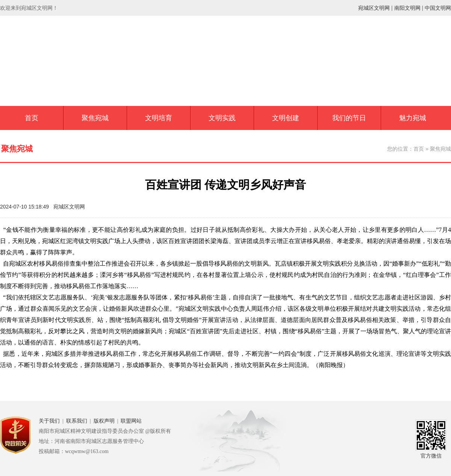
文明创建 (286, 118)
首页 (32, 118)
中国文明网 (438, 8)
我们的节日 (349, 118)
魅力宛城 (413, 118)
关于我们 (49, 421)
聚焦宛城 (95, 118)
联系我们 (77, 421)
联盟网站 (131, 421)
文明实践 (222, 118)
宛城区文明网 (374, 8)
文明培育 (159, 118)
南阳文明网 (407, 8)
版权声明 (104, 421)
